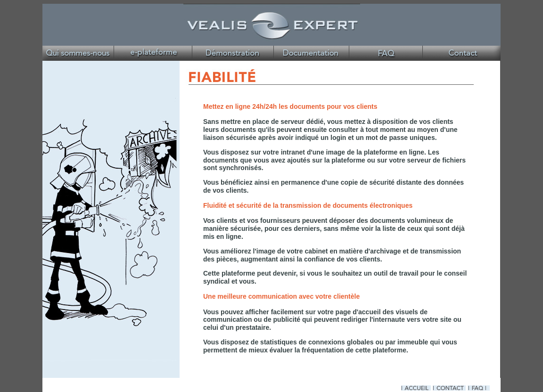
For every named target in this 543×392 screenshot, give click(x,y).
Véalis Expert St (386, 53)
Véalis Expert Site (81, 53)
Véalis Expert (462, 53)
